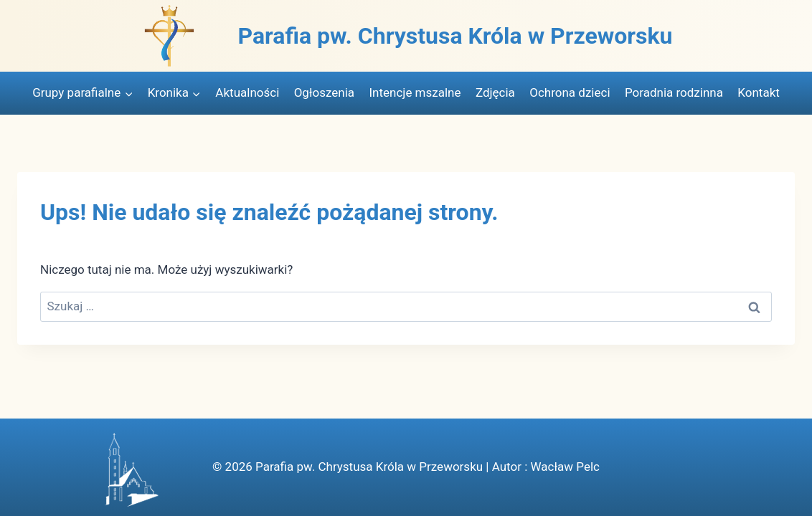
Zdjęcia (495, 92)
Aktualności (247, 92)
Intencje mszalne (415, 92)
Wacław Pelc (565, 467)
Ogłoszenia (324, 92)
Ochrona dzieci (570, 92)
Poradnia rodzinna (674, 92)
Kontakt (759, 92)
